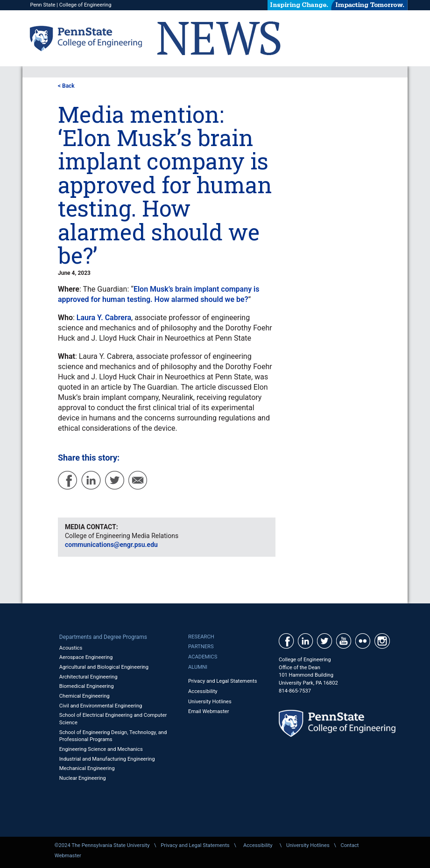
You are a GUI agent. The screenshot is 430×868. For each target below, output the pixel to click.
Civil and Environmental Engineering (101, 706)
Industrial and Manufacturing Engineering (107, 759)
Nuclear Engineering (83, 778)
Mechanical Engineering (87, 768)
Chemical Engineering (85, 696)
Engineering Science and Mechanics (101, 749)
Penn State (42, 5)
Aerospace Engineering (86, 657)
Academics (203, 657)
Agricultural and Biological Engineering (104, 667)
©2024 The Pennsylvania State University (102, 845)
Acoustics (71, 648)
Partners (201, 647)
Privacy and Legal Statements (222, 681)
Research (201, 637)
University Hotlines (210, 702)
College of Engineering (85, 5)
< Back (66, 86)
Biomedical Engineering (87, 686)
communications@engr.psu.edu (111, 545)
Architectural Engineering (88, 677)
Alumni (198, 667)
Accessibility (203, 691)
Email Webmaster (209, 711)
